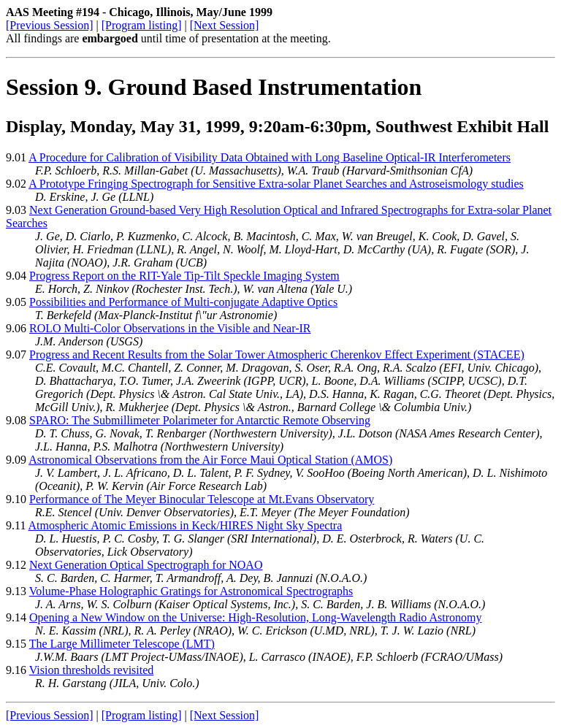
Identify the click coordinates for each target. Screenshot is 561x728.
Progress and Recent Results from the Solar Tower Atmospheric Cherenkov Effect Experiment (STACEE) (277, 355)
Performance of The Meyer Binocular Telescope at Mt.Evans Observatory (202, 499)
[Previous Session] (50, 25)
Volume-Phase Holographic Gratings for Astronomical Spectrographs (191, 591)
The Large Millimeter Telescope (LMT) (122, 644)
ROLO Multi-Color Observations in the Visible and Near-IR (170, 328)
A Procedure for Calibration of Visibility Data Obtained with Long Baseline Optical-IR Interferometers (270, 157)
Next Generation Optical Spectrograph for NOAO (146, 565)
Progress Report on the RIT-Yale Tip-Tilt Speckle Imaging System (184, 276)
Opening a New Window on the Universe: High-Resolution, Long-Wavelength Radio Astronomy (255, 617)
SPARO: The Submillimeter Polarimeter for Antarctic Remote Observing (200, 420)
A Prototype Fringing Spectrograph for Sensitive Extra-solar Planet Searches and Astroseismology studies (276, 184)
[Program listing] (142, 25)
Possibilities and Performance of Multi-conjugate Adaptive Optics (183, 302)
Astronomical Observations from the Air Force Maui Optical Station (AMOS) (210, 460)
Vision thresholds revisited (92, 670)
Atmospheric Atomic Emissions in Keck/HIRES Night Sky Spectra (186, 525)
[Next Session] (225, 25)
